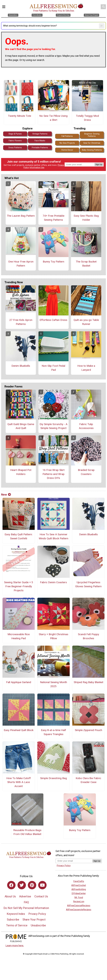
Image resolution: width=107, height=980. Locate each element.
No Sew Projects (67, 143)
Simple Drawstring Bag (53, 778)
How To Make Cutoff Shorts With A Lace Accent (19, 782)
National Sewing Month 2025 (53, 684)
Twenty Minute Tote (20, 116)
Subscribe (13, 920)
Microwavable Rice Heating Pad (19, 636)
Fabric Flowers (15, 141)
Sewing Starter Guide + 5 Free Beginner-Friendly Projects (19, 586)
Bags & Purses (15, 134)
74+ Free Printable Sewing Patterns (53, 218)
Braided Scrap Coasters (86, 472)
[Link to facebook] (11, 885)
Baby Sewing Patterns (92, 150)
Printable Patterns (40, 148)
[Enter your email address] (74, 861)
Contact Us (41, 896)
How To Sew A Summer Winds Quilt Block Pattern (53, 536)
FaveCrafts (79, 881)
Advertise (25, 896)
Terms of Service (17, 925)
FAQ (26, 902)
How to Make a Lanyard (86, 368)
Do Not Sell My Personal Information (26, 908)
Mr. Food (79, 897)
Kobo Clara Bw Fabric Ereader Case (88, 780)
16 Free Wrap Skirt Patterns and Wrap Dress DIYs (53, 474)
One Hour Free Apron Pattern (21, 264)
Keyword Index (16, 914)
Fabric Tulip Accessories (86, 426)
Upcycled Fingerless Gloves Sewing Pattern (88, 584)
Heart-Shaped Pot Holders (21, 472)
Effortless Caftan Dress (53, 320)
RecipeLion (79, 901)
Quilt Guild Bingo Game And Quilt (21, 426)
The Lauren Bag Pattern (21, 216)
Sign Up (99, 164)
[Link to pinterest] (32, 885)
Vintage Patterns (40, 134)
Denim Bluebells (21, 366)
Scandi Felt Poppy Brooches (88, 636)
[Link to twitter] (22, 885)
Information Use (37, 168)
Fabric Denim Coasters (53, 582)
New (6, 495)
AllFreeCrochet (79, 885)
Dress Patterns (15, 148)
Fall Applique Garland (19, 682)
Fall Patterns (67, 136)
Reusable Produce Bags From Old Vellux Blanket (27, 832)
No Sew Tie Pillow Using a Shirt (53, 118)
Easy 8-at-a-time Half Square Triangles (53, 732)
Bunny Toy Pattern (53, 262)
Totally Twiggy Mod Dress (87, 118)
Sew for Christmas (92, 143)
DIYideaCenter (79, 893)
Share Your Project (34, 920)
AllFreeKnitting (79, 889)
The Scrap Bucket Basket (86, 264)
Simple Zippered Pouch (88, 730)
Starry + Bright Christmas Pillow (53, 636)
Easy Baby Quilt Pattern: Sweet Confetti (19, 536)
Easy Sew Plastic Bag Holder (86, 218)
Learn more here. (15, 946)
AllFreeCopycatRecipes (79, 906)
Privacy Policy (37, 914)
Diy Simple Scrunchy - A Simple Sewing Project (53, 426)
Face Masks (40, 141)
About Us (10, 896)
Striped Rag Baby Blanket (88, 682)
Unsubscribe (38, 925)
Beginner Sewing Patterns (92, 135)
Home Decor (67, 150)
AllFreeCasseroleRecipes (79, 910)
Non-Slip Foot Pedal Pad (53, 368)
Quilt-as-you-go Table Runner (86, 322)
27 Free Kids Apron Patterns (21, 322)
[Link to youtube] (42, 885)
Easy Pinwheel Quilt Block (19, 730)
